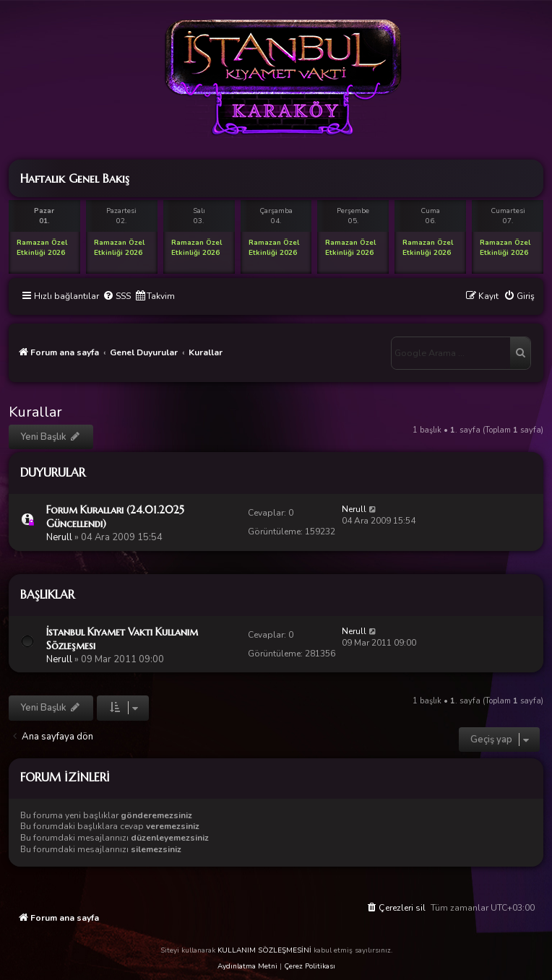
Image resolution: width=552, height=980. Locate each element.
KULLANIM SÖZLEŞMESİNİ (264, 950)
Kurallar (35, 412)
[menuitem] (117, 296)
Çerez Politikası (310, 966)
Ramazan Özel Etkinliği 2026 (42, 248)
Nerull (59, 537)
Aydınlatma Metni (247, 966)
